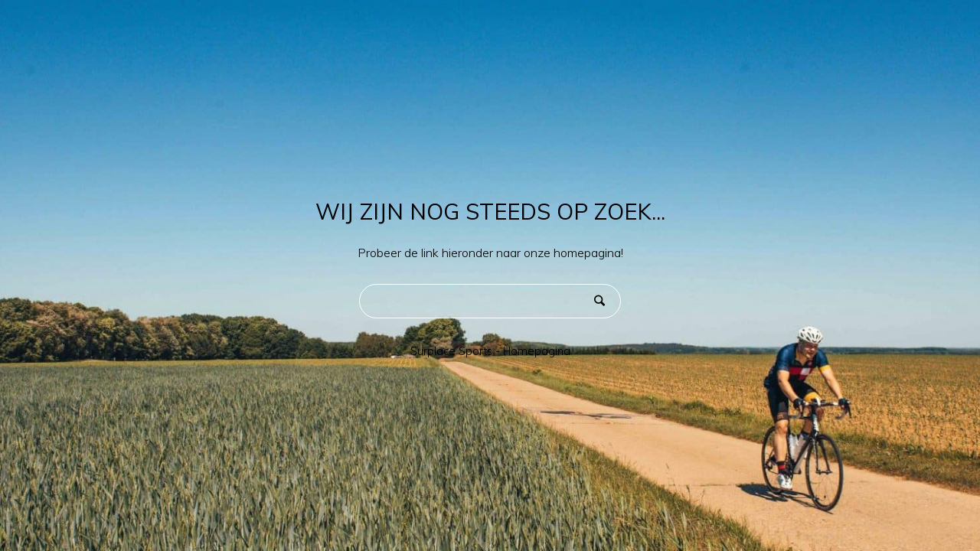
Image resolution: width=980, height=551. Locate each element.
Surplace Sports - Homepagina (490, 351)
